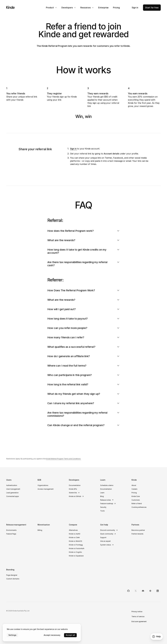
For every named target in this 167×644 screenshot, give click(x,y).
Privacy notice (137, 612)
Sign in (74, 149)
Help (156, 637)
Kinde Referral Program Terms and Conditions (63, 459)
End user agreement (139, 621)
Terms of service (138, 617)
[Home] (10, 7)
